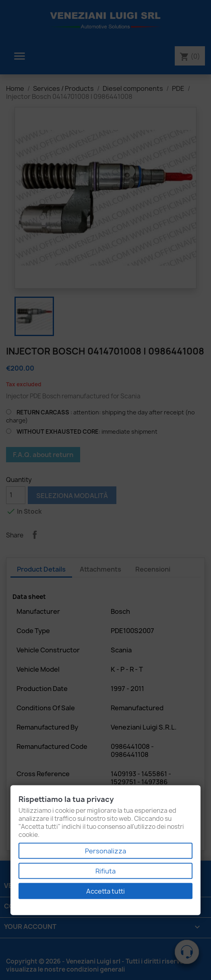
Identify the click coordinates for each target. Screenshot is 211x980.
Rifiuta (105, 871)
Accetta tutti (105, 891)
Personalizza (105, 851)
